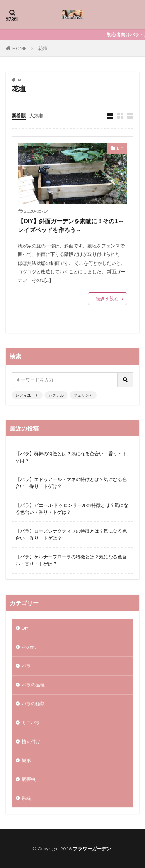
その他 (29, 647)
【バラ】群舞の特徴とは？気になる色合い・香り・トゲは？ (71, 457)
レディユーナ (27, 395)
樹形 (26, 760)
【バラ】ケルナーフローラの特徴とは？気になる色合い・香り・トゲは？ (71, 560)
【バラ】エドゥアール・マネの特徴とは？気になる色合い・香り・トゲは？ (71, 483)
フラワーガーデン (92, 849)
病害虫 (29, 779)
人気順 (36, 115)
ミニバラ (31, 722)
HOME (20, 48)
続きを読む (107, 299)
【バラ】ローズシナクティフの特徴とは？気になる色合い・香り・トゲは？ (71, 534)
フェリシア (83, 395)
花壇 (43, 48)
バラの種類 (33, 704)
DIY (120, 148)
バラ (26, 666)
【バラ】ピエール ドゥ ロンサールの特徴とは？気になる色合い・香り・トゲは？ (72, 509)
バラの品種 (33, 685)
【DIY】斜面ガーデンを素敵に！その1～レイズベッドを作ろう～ (71, 225)
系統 (26, 798)
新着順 (19, 115)
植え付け (31, 741)
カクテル (56, 395)
